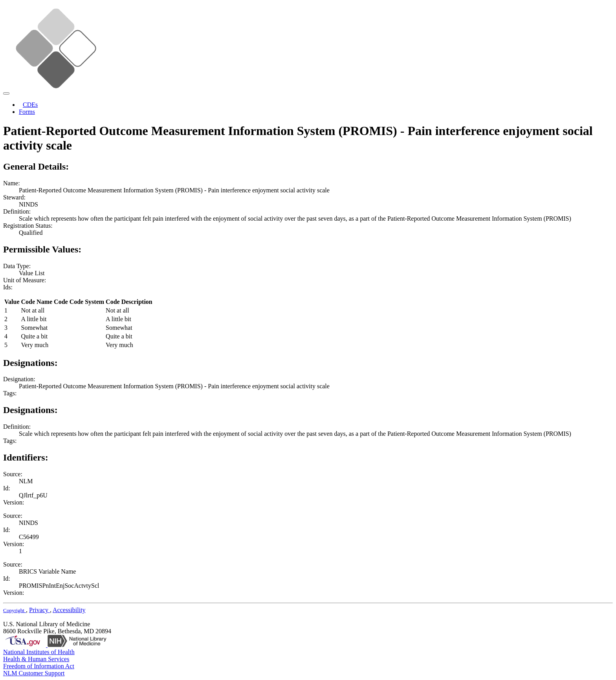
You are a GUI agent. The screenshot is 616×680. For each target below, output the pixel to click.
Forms (27, 112)
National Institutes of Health (39, 652)
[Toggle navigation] (6, 93)
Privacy (39, 610)
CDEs (30, 105)
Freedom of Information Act (39, 666)
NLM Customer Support (34, 673)
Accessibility (69, 610)
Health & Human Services (36, 659)
